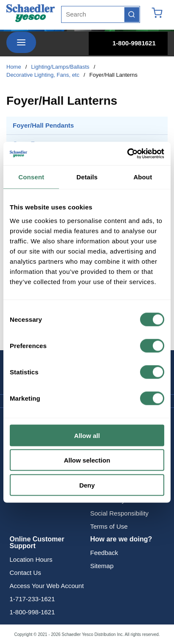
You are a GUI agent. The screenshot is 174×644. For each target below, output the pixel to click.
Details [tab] (87, 177)
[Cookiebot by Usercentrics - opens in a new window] (127, 153)
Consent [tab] (31, 177)
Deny (87, 485)
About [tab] (143, 177)
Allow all (87, 435)
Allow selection (87, 460)
